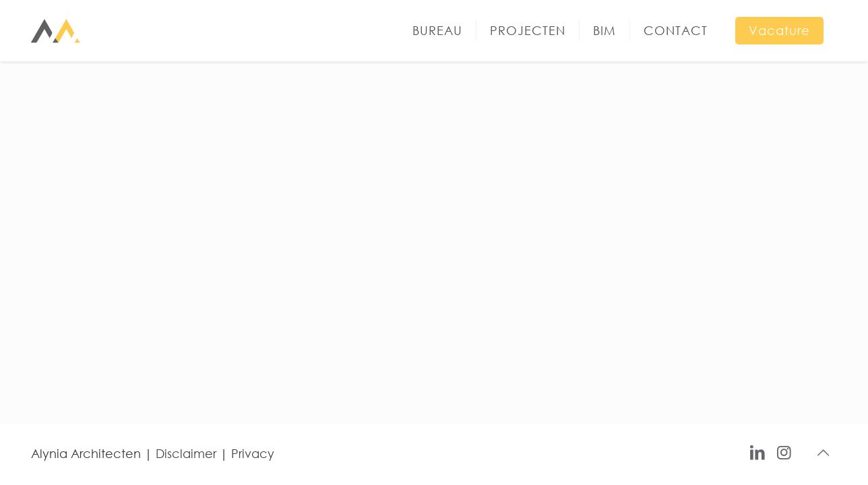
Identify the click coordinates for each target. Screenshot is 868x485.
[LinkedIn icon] (757, 451)
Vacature (779, 30)
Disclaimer (186, 453)
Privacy (253, 453)
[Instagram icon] (784, 451)
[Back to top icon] (823, 453)
